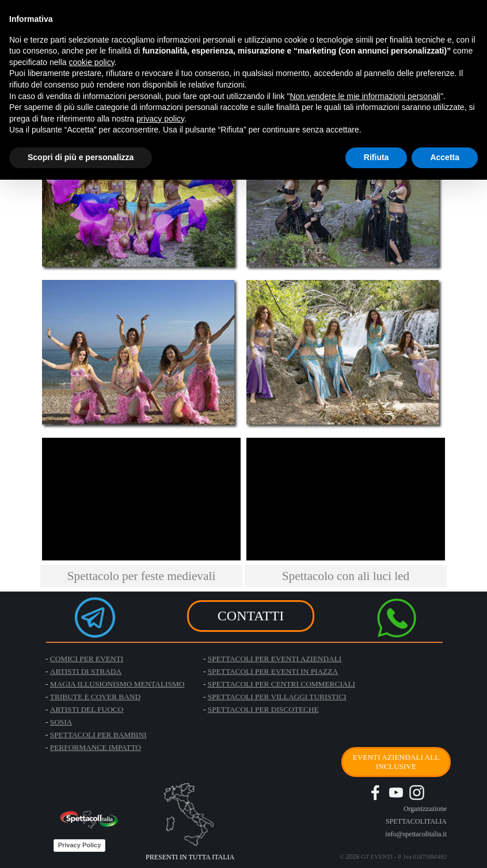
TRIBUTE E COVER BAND (95, 697)
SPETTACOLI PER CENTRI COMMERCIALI (281, 684)
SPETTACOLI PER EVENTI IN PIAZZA (273, 671)
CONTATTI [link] (251, 616)
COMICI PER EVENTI (87, 659)
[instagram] (417, 793)
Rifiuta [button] (376, 157)
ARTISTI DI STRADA (86, 671)
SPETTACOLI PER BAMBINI (98, 735)
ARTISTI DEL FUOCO (87, 709)
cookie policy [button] (92, 62)
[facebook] (375, 793)
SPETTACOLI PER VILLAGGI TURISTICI (277, 697)
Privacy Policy (80, 845)
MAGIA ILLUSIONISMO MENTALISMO (117, 684)
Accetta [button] (445, 157)
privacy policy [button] (160, 119)
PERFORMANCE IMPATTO (96, 747)
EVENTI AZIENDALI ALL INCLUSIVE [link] (396, 762)
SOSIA (61, 722)
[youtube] (396, 793)
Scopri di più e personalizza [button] (81, 157)
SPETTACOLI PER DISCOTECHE (263, 709)
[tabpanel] (141, 576)
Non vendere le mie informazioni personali (365, 96)
